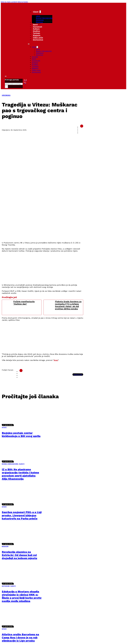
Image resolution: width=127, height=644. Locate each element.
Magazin (37, 35)
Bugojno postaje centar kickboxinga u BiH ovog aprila (21, 434)
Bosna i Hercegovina (44, 18)
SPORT (4, 427)
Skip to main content (9, 2)
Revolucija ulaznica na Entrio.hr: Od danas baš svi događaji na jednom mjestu (19, 555)
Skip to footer (23, 2)
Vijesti (36, 12)
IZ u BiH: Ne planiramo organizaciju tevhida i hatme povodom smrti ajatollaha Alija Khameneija (20, 474)
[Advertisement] (52, 226)
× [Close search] (6, 87)
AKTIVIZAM (6, 586)
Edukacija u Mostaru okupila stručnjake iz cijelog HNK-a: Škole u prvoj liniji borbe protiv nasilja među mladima (22, 596)
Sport (35, 24)
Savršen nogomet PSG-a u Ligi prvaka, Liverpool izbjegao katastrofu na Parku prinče (22, 515)
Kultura (36, 29)
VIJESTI (22, 464)
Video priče (38, 38)
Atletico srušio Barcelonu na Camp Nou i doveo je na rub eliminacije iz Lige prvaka (20, 638)
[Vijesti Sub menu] (40, 12)
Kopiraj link (78, 375)
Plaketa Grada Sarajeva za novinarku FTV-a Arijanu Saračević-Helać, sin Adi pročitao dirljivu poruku (68, 305)
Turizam (36, 33)
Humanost (38, 27)
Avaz (56, 360)
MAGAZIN (5, 546)
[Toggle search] (6, 76)
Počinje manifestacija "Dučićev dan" (24, 303)
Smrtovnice (38, 40)
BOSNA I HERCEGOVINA (10, 464)
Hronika (35, 57)
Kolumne (39, 22)
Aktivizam (40, 20)
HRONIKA (6, 95)
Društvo (36, 31)
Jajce (38, 49)
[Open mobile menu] (29, 44)
